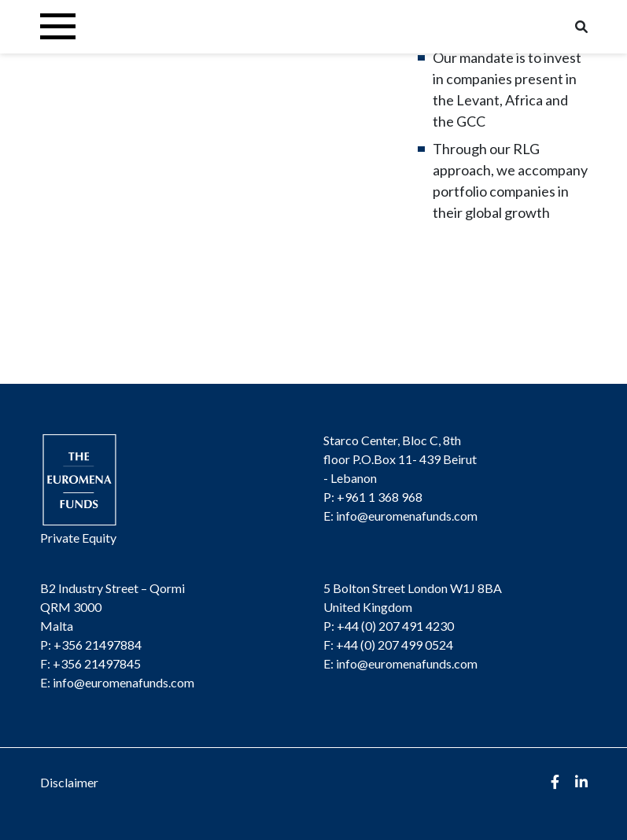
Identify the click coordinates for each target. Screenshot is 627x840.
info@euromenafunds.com (407, 516)
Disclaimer (69, 782)
